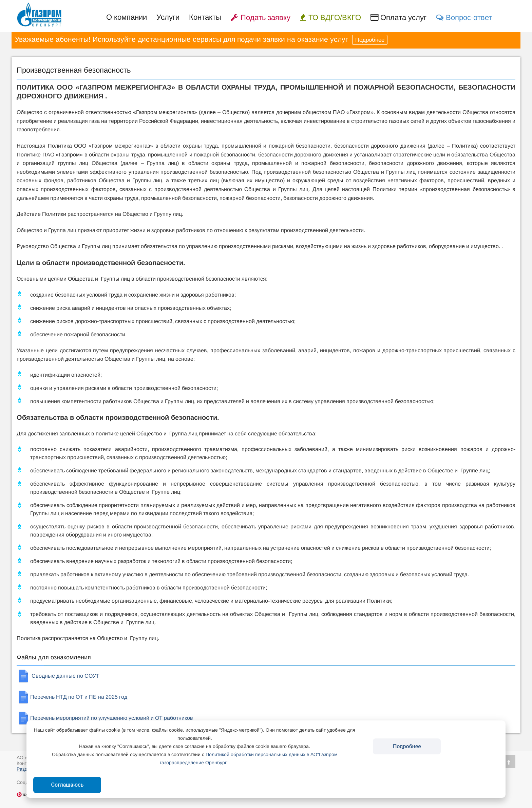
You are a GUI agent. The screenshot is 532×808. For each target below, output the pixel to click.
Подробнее (370, 40)
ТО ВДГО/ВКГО (330, 17)
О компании (127, 17)
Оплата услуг (398, 17)
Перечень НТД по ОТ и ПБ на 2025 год (72, 697)
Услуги (168, 17)
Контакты (205, 17)
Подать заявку (261, 17)
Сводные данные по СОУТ (58, 676)
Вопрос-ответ (464, 17)
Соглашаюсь (68, 785)
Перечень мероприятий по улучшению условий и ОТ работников (105, 718)
